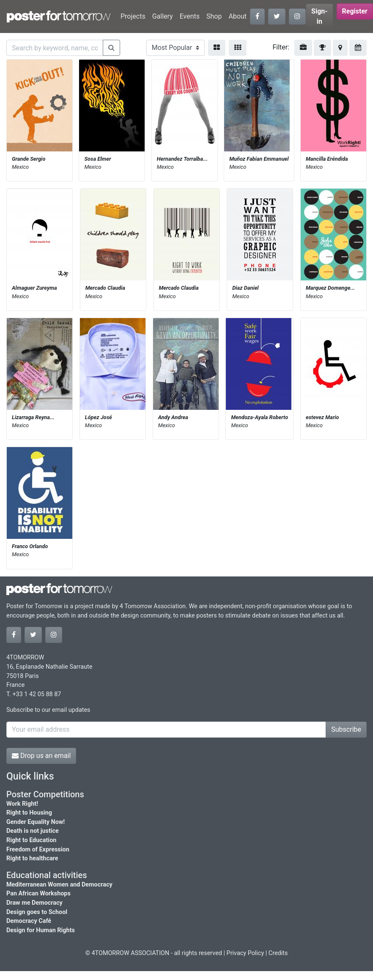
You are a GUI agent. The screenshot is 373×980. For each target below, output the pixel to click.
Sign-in (320, 16)
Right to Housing (29, 813)
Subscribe (346, 729)
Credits (278, 953)
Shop (214, 16)
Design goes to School (37, 912)
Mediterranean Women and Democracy (59, 885)
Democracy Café (29, 921)
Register (355, 11)
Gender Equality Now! (36, 822)
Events (190, 16)
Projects (133, 16)
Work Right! (22, 804)
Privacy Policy (245, 953)
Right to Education (31, 840)
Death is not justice (33, 831)
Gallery (163, 16)
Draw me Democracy (34, 903)
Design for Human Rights (41, 930)
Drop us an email (41, 756)
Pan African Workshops (38, 894)
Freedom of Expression (38, 850)
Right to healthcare (32, 858)
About (237, 16)
